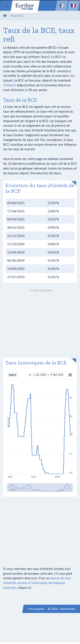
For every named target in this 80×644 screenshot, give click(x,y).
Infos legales (36, 609)
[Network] (62, 6)
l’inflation (10, 85)
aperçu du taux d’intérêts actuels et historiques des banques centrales (37, 583)
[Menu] (6, 6)
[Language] (73, 6)
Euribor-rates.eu (25, 7)
